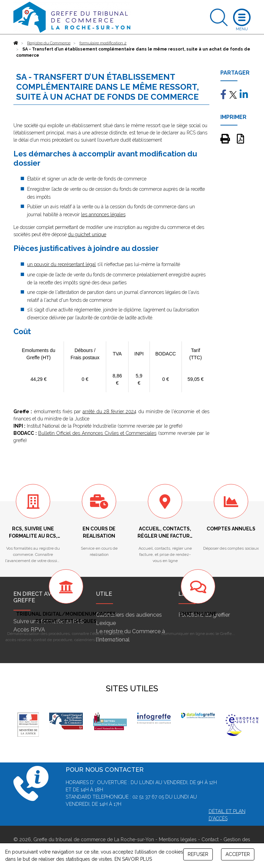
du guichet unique (87, 234)
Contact (210, 839)
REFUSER (198, 854)
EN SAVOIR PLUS (133, 859)
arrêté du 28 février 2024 (109, 411)
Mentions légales (178, 839)
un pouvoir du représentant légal (62, 264)
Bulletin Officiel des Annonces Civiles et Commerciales (97, 433)
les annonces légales (103, 215)
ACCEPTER (238, 854)
